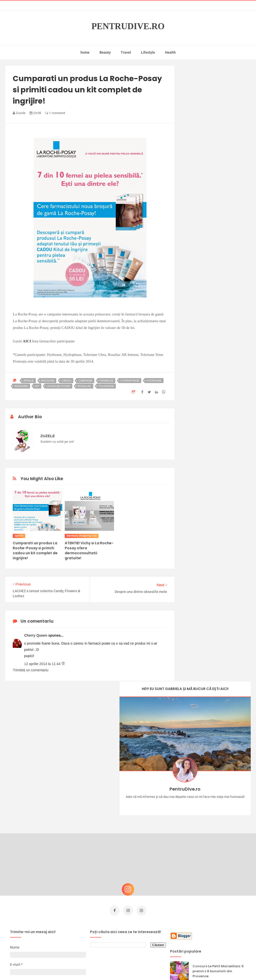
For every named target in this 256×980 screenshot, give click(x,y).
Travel (126, 52)
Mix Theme (169, 967)
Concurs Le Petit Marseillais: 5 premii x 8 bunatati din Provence (218, 827)
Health (170, 52)
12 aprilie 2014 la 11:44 (43, 664)
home (85, 52)
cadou (66, 381)
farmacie (106, 381)
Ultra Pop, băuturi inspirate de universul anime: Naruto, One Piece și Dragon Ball (219, 902)
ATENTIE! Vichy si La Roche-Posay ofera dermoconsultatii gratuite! (89, 551)
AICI (27, 341)
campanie (85, 381)
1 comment (55, 113)
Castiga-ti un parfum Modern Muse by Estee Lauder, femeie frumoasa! (219, 853)
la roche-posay (58, 386)
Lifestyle (148, 52)
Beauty (105, 52)
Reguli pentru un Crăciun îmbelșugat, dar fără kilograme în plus (214, 927)
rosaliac (84, 386)
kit (37, 386)
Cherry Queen (36, 635)
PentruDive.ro (128, 26)
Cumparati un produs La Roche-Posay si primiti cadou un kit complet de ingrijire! (35, 551)
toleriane (106, 386)
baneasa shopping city (82, 536)
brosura (48, 381)
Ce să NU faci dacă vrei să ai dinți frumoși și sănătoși (217, 875)
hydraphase (130, 381)
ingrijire (21, 386)
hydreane (154, 381)
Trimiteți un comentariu (30, 670)
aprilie (28, 381)
